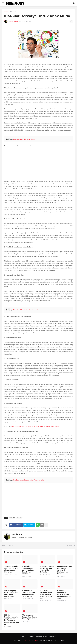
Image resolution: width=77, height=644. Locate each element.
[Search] (74, 3)
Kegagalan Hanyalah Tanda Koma (24, 139)
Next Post (70, 545)
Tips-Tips (19, 518)
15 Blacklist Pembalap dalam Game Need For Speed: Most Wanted (28, 570)
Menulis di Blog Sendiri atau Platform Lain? (27, 310)
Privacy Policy (41, 637)
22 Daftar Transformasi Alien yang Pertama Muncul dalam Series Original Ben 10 (11, 620)
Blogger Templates (57, 640)
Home (6, 12)
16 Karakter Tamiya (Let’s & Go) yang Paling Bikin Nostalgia (47, 569)
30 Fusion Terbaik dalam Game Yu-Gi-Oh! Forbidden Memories (12, 569)
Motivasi (13, 12)
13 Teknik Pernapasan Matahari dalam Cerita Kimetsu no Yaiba (64, 594)
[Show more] (46, 525)
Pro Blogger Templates (30, 640)
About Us (31, 637)
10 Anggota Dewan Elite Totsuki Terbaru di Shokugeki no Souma (65, 570)
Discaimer (52, 637)
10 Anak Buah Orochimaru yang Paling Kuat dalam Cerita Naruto (29, 594)
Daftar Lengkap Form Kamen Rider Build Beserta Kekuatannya (11, 594)
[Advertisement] (38, 164)
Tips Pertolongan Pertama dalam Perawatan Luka (28, 480)
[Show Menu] (3, 3)
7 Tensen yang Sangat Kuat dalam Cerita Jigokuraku (29, 617)
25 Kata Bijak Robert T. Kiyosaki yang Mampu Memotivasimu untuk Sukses (35, 426)
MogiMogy (17, 534)
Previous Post (8, 545)
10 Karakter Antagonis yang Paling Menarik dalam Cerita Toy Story (46, 594)
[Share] (71, 21)
